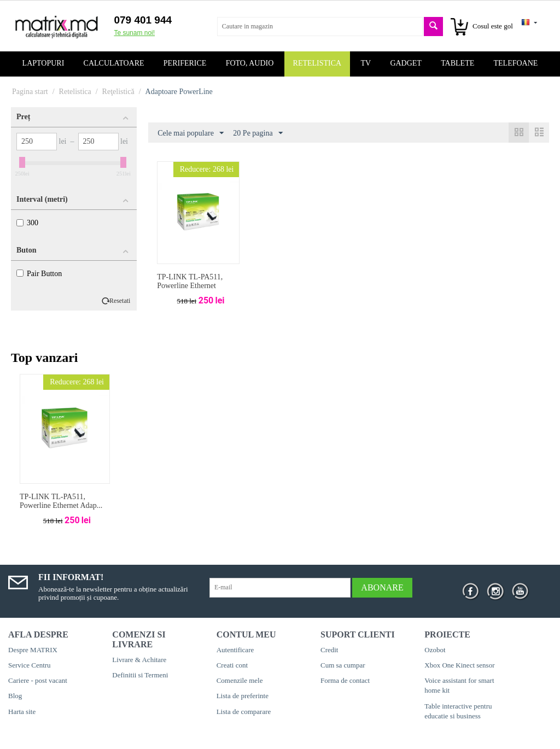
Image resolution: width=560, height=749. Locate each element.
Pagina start (30, 92)
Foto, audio (250, 63)
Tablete (457, 63)
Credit (329, 650)
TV (366, 63)
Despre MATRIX (33, 650)
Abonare (382, 587)
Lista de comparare (244, 712)
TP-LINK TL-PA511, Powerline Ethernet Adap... (61, 501)
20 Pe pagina (258, 133)
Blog (15, 696)
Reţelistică (118, 92)
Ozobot (435, 650)
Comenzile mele (240, 680)
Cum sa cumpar (343, 665)
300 (27, 223)
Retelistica (317, 63)
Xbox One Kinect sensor (459, 665)
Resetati (120, 301)
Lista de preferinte (243, 696)
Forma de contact (345, 680)
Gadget (406, 63)
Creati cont (232, 665)
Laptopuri (43, 63)
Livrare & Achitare (139, 660)
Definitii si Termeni (140, 675)
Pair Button (39, 274)
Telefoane (516, 63)
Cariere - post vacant (38, 680)
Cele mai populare (191, 133)
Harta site (22, 712)
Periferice (185, 63)
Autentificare (235, 650)
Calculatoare (114, 63)
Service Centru (30, 665)
